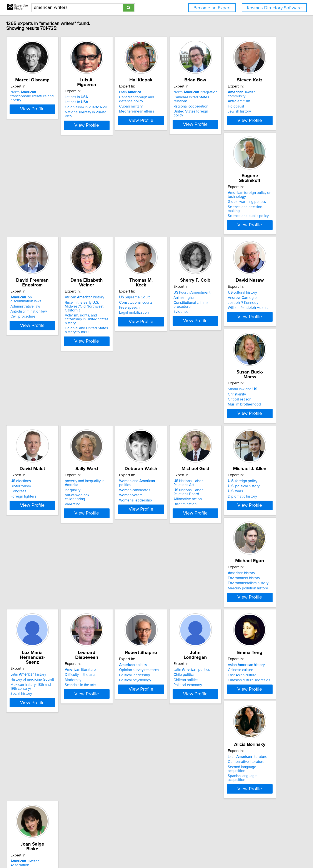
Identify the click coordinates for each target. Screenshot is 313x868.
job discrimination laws (187, 209)
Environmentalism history (116, 557)
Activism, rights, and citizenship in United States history (253, 229)
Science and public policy (116, 229)
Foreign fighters (43, 449)
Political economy (110, 674)
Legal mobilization (45, 337)
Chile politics (106, 664)
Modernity (234, 557)
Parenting (103, 449)
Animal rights (106, 327)
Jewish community (53, 209)
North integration (248, 97)
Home (140, 852)
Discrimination (237, 453)
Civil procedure (173, 225)
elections (40, 434)
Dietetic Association (54, 771)
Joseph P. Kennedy (176, 332)
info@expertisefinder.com (115, 852)
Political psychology (46, 674)
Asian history (179, 659)
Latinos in (107, 102)
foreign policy (45, 546)
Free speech (40, 332)
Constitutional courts (47, 327)
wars (38, 557)
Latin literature (246, 659)
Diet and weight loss (47, 776)
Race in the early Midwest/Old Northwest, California (246, 218)
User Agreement (170, 852)
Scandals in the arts (241, 562)
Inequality (103, 439)
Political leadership (46, 669)
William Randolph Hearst (181, 337)
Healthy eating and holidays (53, 786)
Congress (38, 444)
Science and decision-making (119, 224)
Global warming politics (114, 218)
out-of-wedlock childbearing (118, 444)
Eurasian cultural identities (182, 674)
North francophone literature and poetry (54, 99)
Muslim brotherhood (242, 337)
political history (46, 551)
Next (189, 831)
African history (246, 209)
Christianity (235, 327)
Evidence (103, 337)
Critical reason (238, 332)
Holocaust (38, 220)
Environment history (112, 551)
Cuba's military (172, 111)
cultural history (175, 322)
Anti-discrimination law (179, 220)
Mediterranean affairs (178, 116)
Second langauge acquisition (249, 669)
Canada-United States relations (251, 102)
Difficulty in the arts (241, 551)
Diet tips (37, 781)
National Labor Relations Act (251, 434)
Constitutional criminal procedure (122, 332)
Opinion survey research (50, 664)
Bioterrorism (40, 439)
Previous (128, 831)
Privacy (151, 852)
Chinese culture (173, 664)
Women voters (172, 444)
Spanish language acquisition (249, 674)
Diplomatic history (45, 562)
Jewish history (42, 225)
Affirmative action (240, 448)
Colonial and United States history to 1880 (247, 238)
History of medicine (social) (182, 551)
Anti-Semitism (41, 214)
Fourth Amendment (114, 322)
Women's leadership (177, 449)
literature (241, 546)
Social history (171, 565)
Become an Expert (212, 8)
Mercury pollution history (115, 562)
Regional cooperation (243, 107)
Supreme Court (46, 322)
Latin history (178, 546)
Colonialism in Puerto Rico (117, 107)
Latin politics (114, 659)
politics (44, 659)
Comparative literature (244, 664)
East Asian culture (175, 669)
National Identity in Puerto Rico (120, 112)
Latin (172, 97)
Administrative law (176, 214)
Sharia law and (241, 322)
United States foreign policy (248, 112)
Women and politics (185, 434)
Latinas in (107, 97)
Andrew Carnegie (175, 327)
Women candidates (176, 439)
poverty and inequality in (122, 434)
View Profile (58, 137)
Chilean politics (108, 669)
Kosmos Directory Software (274, 8)
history (109, 546)
